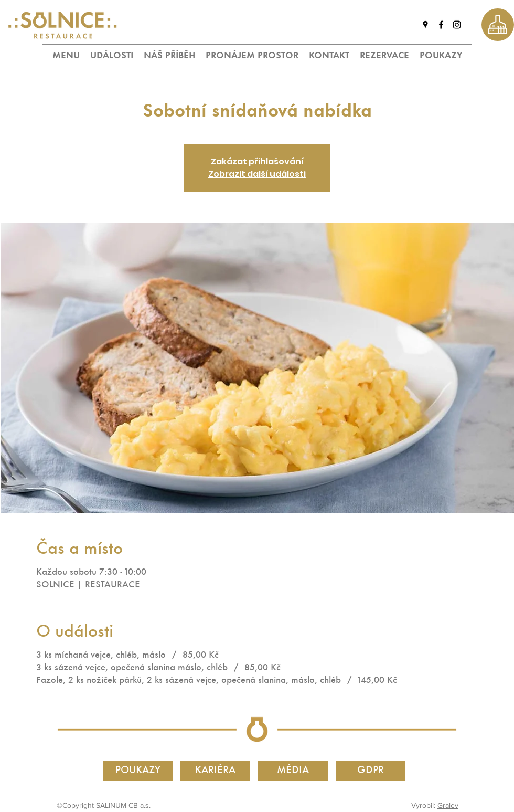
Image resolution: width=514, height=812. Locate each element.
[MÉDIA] (293, 771)
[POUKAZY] (138, 771)
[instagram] (457, 25)
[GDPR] (371, 771)
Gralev (448, 805)
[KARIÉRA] (215, 771)
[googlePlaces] (425, 25)
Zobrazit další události (257, 174)
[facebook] (441, 25)
